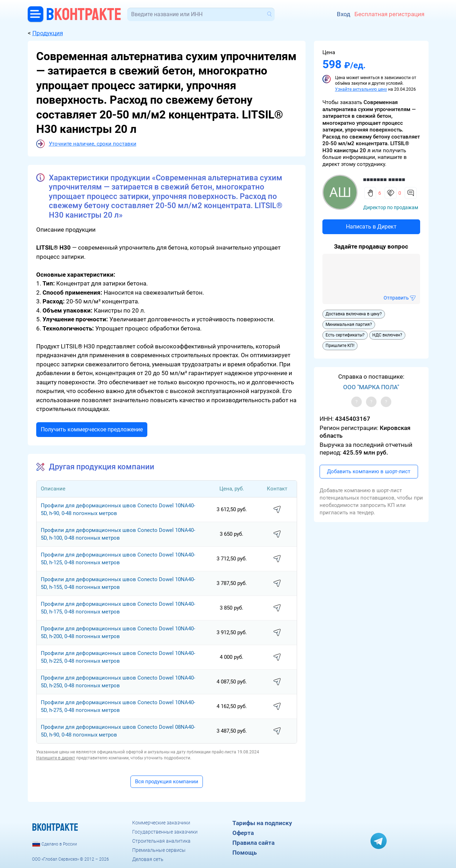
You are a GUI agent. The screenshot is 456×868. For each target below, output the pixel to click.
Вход (343, 14)
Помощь (245, 853)
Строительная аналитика (161, 841)
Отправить (396, 298)
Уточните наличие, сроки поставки (93, 144)
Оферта (243, 833)
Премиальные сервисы (159, 850)
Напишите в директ (56, 758)
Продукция (48, 33)
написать (277, 510)
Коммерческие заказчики (161, 823)
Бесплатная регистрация (389, 14)
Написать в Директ (371, 227)
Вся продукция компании (167, 782)
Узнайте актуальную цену (361, 89)
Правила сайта (253, 843)
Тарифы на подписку (262, 823)
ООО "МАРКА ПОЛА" (371, 387)
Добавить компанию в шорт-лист (369, 471)
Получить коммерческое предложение (92, 429)
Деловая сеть (148, 859)
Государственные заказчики (165, 832)
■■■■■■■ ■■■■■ (384, 179)
